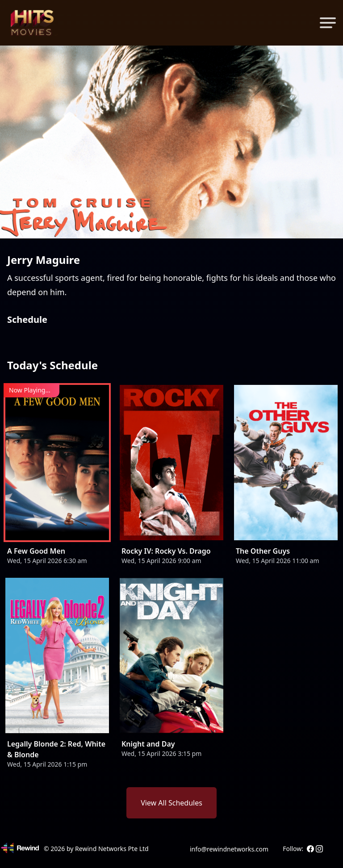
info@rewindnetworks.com (229, 849)
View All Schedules (171, 803)
